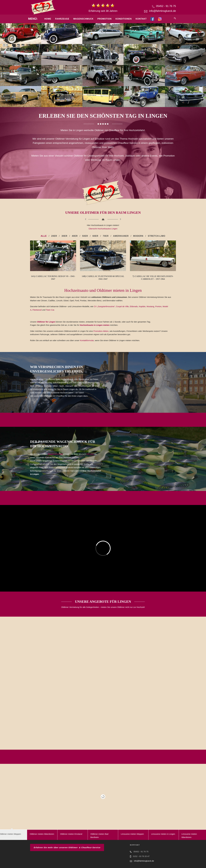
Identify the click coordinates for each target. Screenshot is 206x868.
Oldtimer (90, 454)
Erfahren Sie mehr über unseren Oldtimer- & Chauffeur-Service (67, 847)
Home (48, 19)
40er (75, 236)
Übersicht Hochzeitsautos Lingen (103, 229)
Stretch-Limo (157, 236)
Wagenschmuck (83, 19)
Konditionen (124, 19)
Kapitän (142, 306)
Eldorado (134, 306)
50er (85, 236)
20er (54, 236)
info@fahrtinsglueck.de (163, 11)
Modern (138, 236)
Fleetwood (37, 310)
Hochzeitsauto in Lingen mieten (95, 325)
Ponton (158, 306)
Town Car (50, 310)
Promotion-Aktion (101, 331)
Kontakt (141, 19)
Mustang (150, 306)
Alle (44, 236)
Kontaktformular (87, 340)
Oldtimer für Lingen (46, 322)
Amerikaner (121, 236)
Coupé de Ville (122, 306)
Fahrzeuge (62, 19)
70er (106, 236)
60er (95, 236)
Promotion (105, 19)
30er (64, 236)
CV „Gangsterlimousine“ (104, 306)
